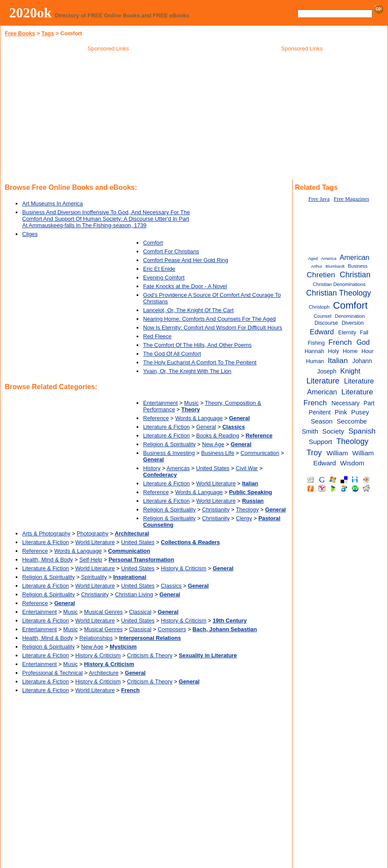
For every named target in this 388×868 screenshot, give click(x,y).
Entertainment (161, 403)
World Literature (216, 483)
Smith (310, 431)
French (340, 342)
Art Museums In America (52, 204)
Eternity (347, 333)
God (363, 342)
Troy (314, 453)
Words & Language (199, 418)
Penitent (320, 412)
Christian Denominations (339, 284)
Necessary (346, 403)
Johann (362, 361)
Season (322, 421)
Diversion (353, 323)
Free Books (20, 33)
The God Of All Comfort (172, 354)
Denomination (350, 316)
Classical (140, 612)
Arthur (317, 266)
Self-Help (91, 560)
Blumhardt (335, 266)
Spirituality (94, 577)
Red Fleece (157, 336)
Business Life (217, 453)
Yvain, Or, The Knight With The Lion (187, 371)
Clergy (244, 518)
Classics (171, 586)
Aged (313, 258)
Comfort (153, 243)
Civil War (247, 468)
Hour (368, 351)
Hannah (314, 351)
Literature (323, 381)
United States (213, 468)
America (329, 258)
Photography (93, 533)
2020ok (30, 13)
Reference (156, 418)
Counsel (323, 316)
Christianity (216, 510)
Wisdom (352, 463)
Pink (341, 412)
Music (191, 403)
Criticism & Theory (150, 655)
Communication (260, 453)
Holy (334, 351)
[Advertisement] (108, 117)
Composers (172, 629)
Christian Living (134, 594)
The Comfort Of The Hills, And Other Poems (197, 345)
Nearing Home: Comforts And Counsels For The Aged (209, 319)
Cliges (30, 234)
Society (333, 431)
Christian (355, 275)
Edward (322, 332)
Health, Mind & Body (48, 560)
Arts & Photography (46, 533)
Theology (247, 510)
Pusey (360, 412)
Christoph (319, 307)
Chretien (321, 275)
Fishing (316, 343)
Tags (48, 33)
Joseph (327, 372)
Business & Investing (169, 453)
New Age (213, 444)
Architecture (104, 673)
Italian (338, 360)
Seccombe (352, 421)
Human (315, 361)
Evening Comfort (164, 278)
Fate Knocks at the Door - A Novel (185, 286)
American (355, 257)
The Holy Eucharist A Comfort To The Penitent (200, 362)
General (206, 427)
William (338, 453)
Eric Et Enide (159, 269)
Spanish (362, 431)
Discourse (326, 323)
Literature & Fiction (166, 427)
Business (358, 266)
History (152, 468)
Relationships (96, 638)
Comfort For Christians (171, 251)
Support (321, 442)
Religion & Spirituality (169, 444)
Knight (350, 371)
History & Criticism (184, 568)
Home (350, 351)
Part (369, 403)
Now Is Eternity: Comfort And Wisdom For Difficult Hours (213, 328)
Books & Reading (218, 436)
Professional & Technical (52, 673)
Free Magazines (351, 199)
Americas (178, 468)
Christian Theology (339, 293)
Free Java (319, 199)
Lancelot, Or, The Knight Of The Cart (188, 310)
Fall (364, 333)
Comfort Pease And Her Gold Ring (186, 260)
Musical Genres (103, 612)
